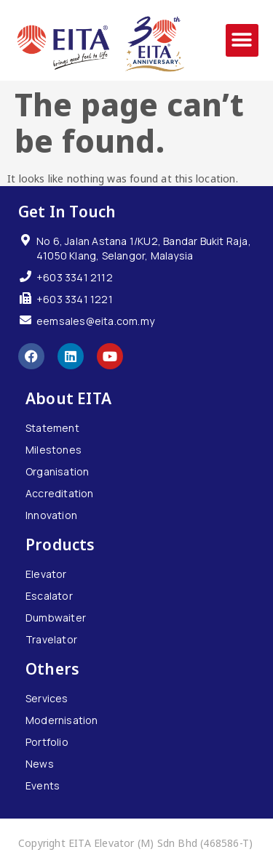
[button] (242, 40)
